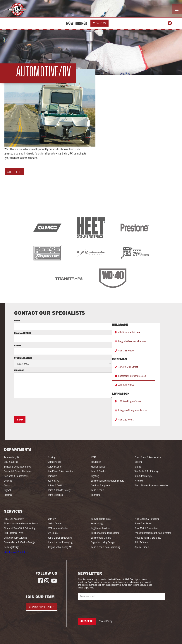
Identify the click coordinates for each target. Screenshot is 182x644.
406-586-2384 (126, 385)
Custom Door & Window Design (19, 542)
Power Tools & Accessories (148, 457)
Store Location (23, 358)
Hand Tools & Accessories (60, 471)
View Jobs (99, 23)
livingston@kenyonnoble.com (133, 410)
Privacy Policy (105, 621)
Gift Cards (53, 533)
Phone (18, 345)
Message (19, 370)
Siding (138, 467)
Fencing (51, 457)
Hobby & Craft (55, 485)
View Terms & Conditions (16, 552)
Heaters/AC (53, 481)
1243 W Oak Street (128, 367)
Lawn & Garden (99, 471)
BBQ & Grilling (11, 462)
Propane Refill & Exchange (148, 538)
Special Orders (142, 547)
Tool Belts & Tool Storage (147, 471)
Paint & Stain (98, 490)
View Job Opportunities (41, 607)
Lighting (95, 476)
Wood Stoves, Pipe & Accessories (151, 485)
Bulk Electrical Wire (13, 533)
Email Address (23, 333)
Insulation (96, 462)
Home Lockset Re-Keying (60, 542)
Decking (8, 481)
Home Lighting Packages (60, 538)
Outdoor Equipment (101, 485)
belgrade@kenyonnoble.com (132, 341)
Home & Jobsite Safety (59, 490)
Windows (139, 481)
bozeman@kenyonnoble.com (133, 376)
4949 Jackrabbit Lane (129, 332)
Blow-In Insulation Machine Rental (21, 523)
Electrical (8, 495)
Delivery (52, 519)
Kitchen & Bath (99, 467)
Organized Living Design (103, 542)
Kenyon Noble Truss (101, 519)
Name (17, 320)
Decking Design (12, 547)
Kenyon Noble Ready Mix (60, 547)
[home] (17, 9)
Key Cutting (97, 523)
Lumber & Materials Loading (105, 533)
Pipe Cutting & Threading (147, 519)
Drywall (8, 490)
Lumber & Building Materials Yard (108, 481)
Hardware (52, 476)
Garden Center (55, 467)
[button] (177, 9)
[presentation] (42, 407)
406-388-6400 (126, 350)
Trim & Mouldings (143, 476)
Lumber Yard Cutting (101, 538)
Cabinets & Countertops (16, 476)
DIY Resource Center (58, 528)
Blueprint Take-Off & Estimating (20, 528)
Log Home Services (101, 528)
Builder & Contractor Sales (17, 467)
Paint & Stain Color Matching (105, 547)
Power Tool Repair (143, 523)
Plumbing (96, 495)
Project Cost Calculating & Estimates (153, 533)
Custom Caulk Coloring (15, 538)
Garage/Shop (54, 462)
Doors (7, 485)
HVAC (94, 457)
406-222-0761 (126, 419)
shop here (14, 172)
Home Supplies (55, 495)
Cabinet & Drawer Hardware (18, 471)
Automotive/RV (12, 457)
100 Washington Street (130, 401)
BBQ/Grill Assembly (14, 519)
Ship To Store (141, 542)
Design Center (55, 523)
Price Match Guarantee (146, 528)
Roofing (138, 462)
